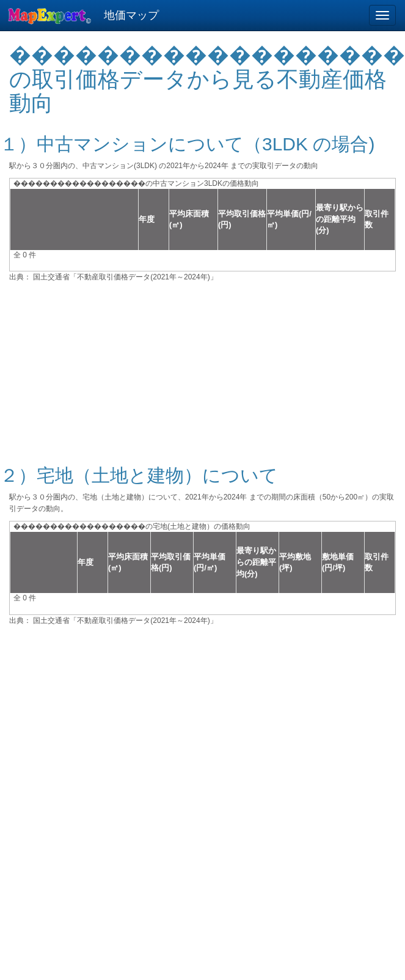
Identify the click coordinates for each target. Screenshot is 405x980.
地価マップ (131, 15)
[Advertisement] (203, 366)
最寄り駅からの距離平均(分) (340, 219)
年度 (147, 219)
